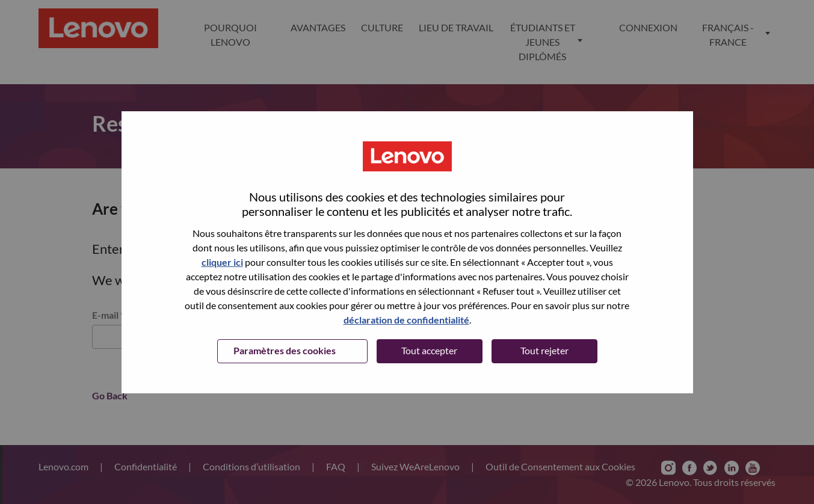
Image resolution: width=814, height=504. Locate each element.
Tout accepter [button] (429, 350)
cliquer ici (222, 262)
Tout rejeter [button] (544, 350)
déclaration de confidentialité (406, 320)
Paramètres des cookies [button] (285, 350)
